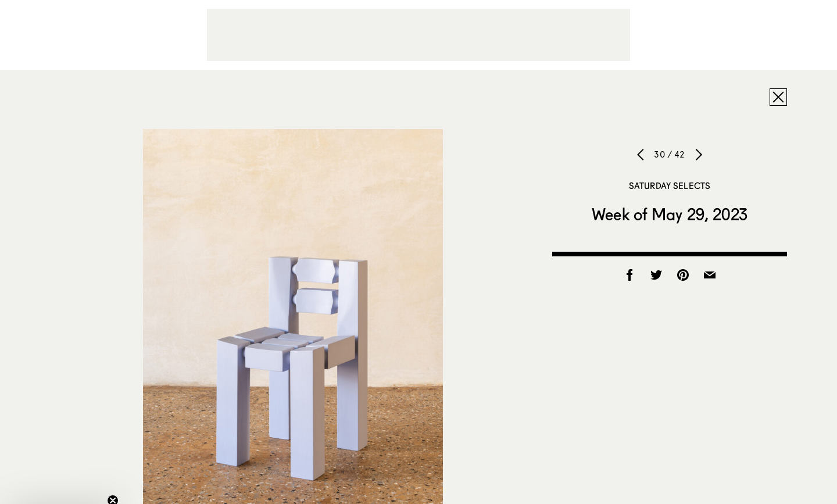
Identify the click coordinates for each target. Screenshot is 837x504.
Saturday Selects (670, 185)
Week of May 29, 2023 (670, 214)
